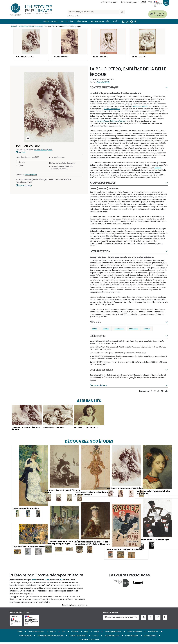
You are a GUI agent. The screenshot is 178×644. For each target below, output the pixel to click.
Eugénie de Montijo (140, 107)
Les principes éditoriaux (113, 633)
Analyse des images (103, 183)
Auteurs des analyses (36, 633)
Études (20, 633)
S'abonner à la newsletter (157, 14)
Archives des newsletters (78, 637)
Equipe (96, 633)
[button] (31, 45)
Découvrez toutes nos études (32, 26)
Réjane (158, 168)
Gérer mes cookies (132, 637)
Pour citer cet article (101, 370)
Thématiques (50, 21)
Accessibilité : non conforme (89, 641)
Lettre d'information (109, 2)
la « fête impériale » (112, 109)
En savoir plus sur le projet (74, 606)
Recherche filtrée (100, 21)
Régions (53, 633)
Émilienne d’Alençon (118, 121)
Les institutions (153, 633)
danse (95, 329)
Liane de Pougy (103, 121)
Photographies (31, 175)
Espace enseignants (129, 2)
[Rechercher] (93, 12)
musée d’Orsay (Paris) (43, 150)
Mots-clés (67, 21)
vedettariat (119, 329)
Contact (96, 637)
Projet (86, 633)
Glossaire (75, 633)
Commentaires (98, 386)
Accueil (14, 26)
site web (22, 153)
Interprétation (100, 252)
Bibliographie (97, 336)
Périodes (81, 21)
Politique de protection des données (50, 637)
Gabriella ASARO (103, 82)
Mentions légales (25, 637)
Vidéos (116, 21)
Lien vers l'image (25, 186)
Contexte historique (104, 88)
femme (106, 329)
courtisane (134, 329)
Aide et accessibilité (135, 633)
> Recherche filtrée (74, 16)
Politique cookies (150, 637)
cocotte (147, 329)
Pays (64, 633)
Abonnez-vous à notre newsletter (121, 619)
